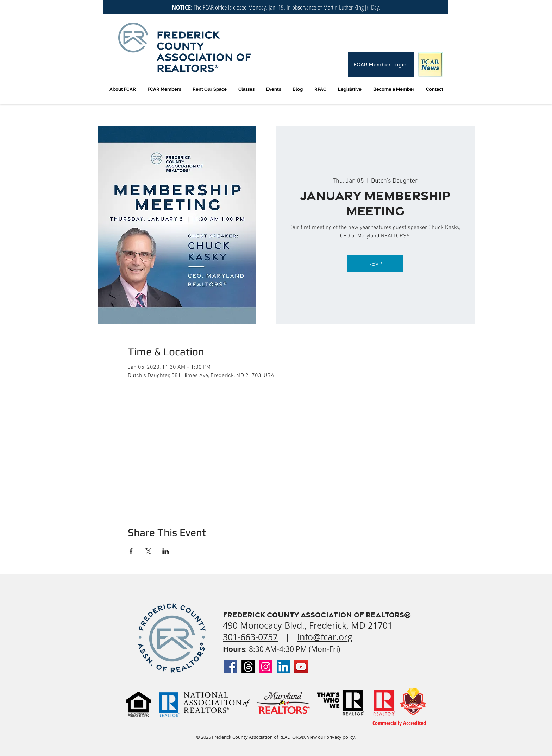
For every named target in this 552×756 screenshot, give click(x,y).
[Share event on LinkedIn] (166, 551)
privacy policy (340, 737)
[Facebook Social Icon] (231, 667)
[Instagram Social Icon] (266, 667)
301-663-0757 (250, 637)
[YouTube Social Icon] (301, 667)
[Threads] (248, 667)
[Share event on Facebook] (131, 551)
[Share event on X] (148, 551)
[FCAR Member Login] (381, 65)
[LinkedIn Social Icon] (283, 667)
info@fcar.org (325, 637)
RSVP (375, 263)
